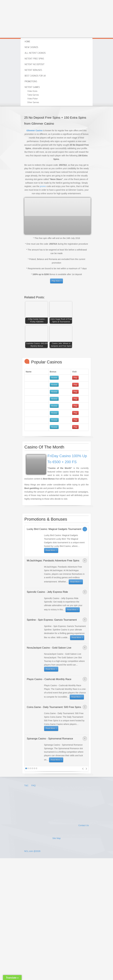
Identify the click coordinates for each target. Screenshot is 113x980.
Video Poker (33, 99)
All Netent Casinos (35, 53)
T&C (27, 785)
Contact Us (84, 825)
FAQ (33, 785)
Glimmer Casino (34, 130)
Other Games (33, 103)
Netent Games (32, 87)
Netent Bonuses (33, 70)
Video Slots (32, 91)
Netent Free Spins (34, 59)
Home (27, 42)
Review (54, 378)
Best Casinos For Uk (35, 76)
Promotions (31, 82)
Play (75, 378)
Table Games (33, 95)
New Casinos (31, 47)
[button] (37, 313)
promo (43, 186)
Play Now (56, 281)
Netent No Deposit (35, 64)
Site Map (56, 838)
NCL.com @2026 (32, 851)
